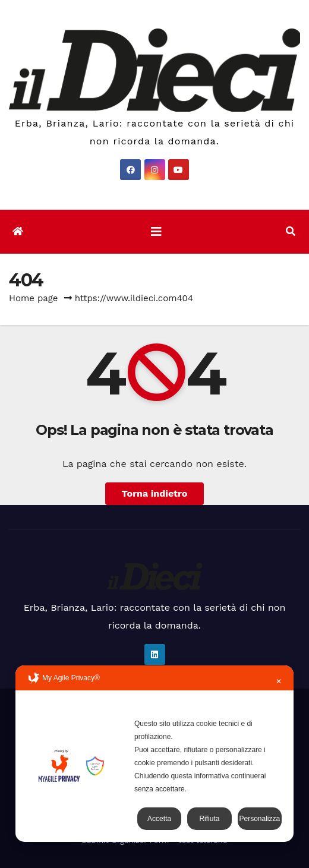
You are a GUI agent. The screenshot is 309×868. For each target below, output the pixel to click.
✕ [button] (279, 681)
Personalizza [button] (259, 819)
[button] (291, 231)
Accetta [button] (159, 819)
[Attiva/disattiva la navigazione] (156, 232)
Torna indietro (155, 493)
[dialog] (154, 754)
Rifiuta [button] (209, 819)
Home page (34, 298)
